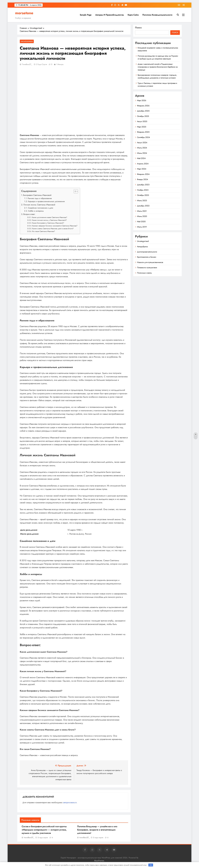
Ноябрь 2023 (143, 190)
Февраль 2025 (143, 132)
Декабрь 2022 (143, 206)
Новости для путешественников (150, 262)
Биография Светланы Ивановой (37, 195)
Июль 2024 (142, 148)
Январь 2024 (143, 179)
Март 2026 (142, 100)
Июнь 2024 (142, 153)
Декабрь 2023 (143, 185)
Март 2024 (142, 169)
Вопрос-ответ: (29, 214)
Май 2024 (141, 158)
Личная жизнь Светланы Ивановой (39, 205)
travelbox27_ (27, 64)
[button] (75, 191)
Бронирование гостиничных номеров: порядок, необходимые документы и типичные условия (157, 76)
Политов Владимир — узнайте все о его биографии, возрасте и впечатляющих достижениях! (97, 830)
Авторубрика (142, 247)
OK (151, 865)
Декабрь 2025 (143, 111)
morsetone (24, 13)
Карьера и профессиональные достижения (46, 201)
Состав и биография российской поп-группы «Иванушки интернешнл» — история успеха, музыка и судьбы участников (44, 830)
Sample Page (86, 15)
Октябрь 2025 (143, 116)
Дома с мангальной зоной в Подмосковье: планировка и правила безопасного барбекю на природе (158, 67)
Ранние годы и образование (40, 198)
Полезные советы (144, 273)
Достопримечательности (147, 252)
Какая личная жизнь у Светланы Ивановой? (49, 220)
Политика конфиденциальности (157, 15)
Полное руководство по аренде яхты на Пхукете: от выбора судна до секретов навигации (158, 57)
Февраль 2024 (143, 174)
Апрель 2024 (143, 164)
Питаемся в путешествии (147, 268)
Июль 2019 (142, 227)
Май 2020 (141, 222)
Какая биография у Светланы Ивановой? (48, 223)
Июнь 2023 (142, 201)
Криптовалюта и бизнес (147, 257)
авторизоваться (70, 802)
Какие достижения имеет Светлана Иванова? (49, 217)
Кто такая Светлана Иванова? (44, 231)
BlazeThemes (99, 861)
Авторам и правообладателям (110, 15)
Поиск (138, 28)
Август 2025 (142, 121)
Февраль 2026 (143, 106)
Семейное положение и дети (40, 208)
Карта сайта (133, 15)
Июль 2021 (142, 211)
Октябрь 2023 (143, 195)
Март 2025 (142, 127)
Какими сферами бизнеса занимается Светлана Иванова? (55, 226)
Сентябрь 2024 (143, 137)
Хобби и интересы (36, 211)
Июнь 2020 (142, 216)
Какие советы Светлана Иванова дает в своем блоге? (53, 229)
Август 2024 (142, 143)
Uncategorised (27, 41)
